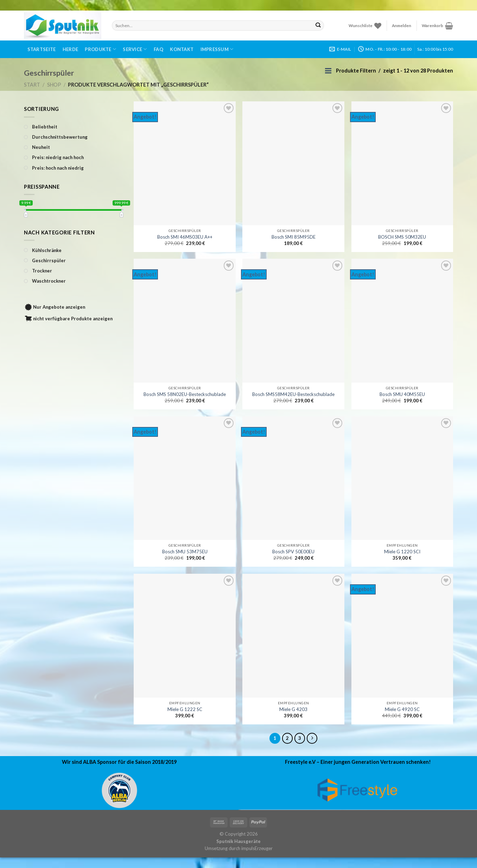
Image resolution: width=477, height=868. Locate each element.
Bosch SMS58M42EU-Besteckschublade (293, 394)
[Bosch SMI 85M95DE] (293, 163)
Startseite (42, 49)
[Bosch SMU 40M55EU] (402, 321)
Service (135, 49)
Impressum (217, 49)
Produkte (100, 49)
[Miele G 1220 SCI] (402, 478)
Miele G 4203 (293, 709)
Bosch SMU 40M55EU (402, 394)
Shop (54, 85)
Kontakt (182, 49)
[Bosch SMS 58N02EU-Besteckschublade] (185, 321)
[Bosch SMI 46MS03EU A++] (185, 163)
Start (32, 85)
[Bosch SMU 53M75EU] (185, 478)
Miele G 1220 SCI (402, 552)
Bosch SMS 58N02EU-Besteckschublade (185, 394)
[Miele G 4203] (293, 636)
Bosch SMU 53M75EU (185, 552)
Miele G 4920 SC (402, 709)
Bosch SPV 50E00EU (293, 552)
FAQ (158, 49)
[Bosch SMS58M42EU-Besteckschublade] (293, 321)
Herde (70, 49)
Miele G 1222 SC (185, 709)
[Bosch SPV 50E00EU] (293, 478)
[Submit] (318, 25)
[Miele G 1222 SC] (185, 636)
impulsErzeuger (257, 848)
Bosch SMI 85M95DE (294, 237)
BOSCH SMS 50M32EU (402, 237)
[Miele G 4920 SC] (402, 636)
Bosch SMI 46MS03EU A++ (185, 237)
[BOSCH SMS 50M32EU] (402, 163)
